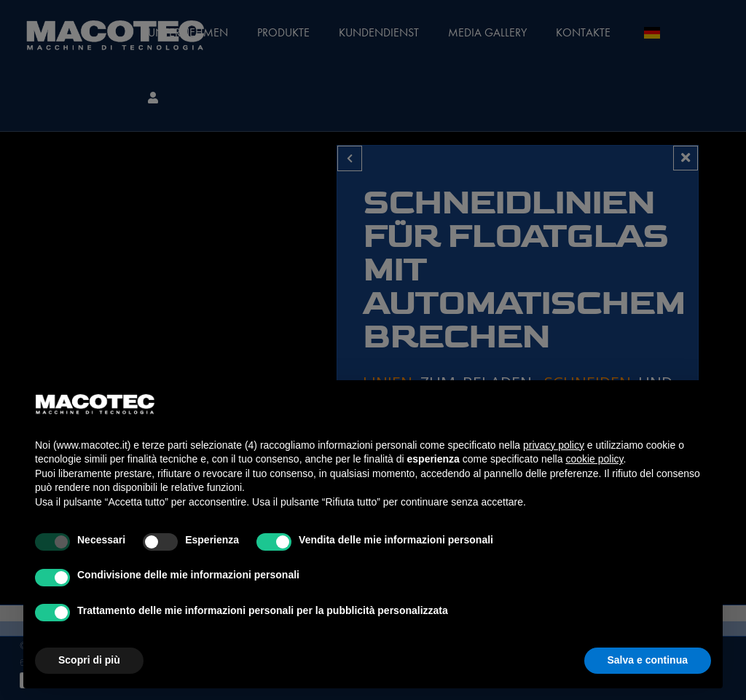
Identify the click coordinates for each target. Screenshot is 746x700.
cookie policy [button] (594, 459)
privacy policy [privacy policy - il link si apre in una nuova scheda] (554, 445)
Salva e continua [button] (648, 660)
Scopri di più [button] (89, 660)
